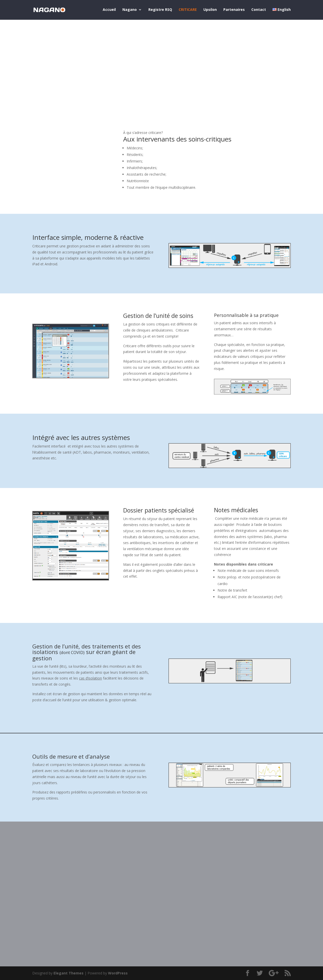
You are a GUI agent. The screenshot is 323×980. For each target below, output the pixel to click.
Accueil (109, 10)
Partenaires (234, 10)
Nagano (130, 10)
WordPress (118, 973)
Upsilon (210, 10)
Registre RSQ (160, 10)
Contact (259, 10)
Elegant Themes (69, 973)
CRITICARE (188, 10)
